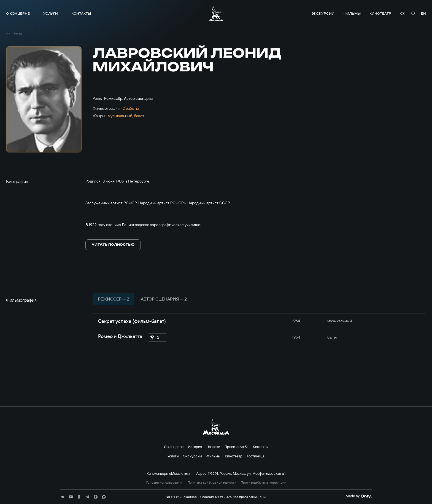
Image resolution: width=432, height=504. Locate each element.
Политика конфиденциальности (212, 482)
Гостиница (256, 456)
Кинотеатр (380, 13)
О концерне (18, 13)
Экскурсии (323, 13)
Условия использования (165, 482)
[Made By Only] (359, 496)
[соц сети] (63, 497)
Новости (213, 447)
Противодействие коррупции (264, 482)
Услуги (51, 13)
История (195, 447)
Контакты (81, 13)
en (423, 13)
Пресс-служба (237, 447)
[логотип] (216, 14)
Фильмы (352, 13)
